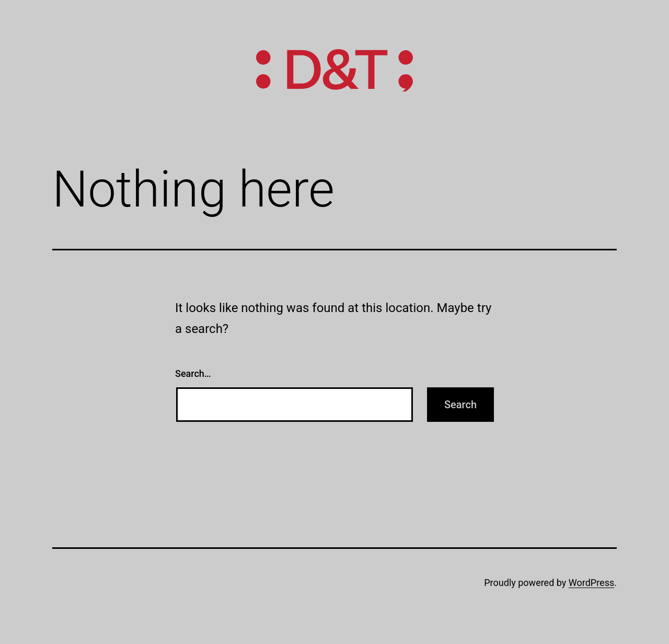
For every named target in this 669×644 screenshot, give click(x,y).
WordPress (591, 583)
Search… (193, 373)
